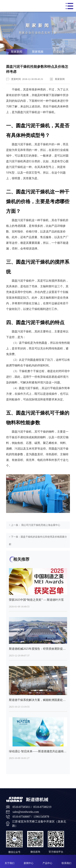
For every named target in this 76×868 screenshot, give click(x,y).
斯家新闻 (17, 52)
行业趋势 (59, 52)
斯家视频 (38, 52)
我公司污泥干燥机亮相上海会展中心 (40, 525)
